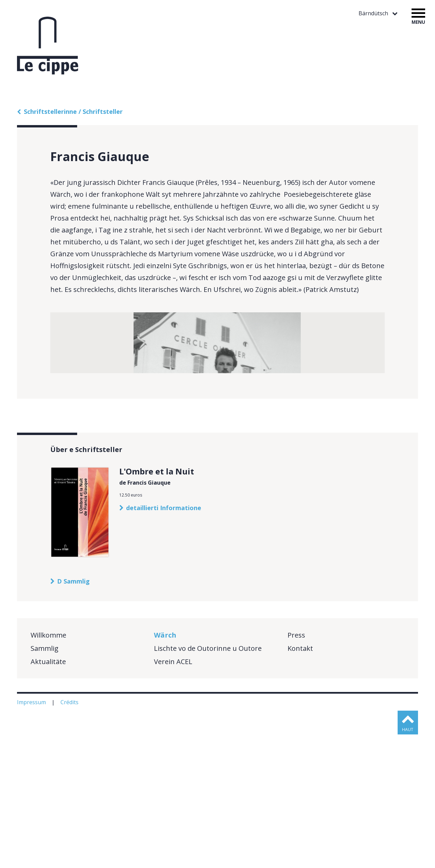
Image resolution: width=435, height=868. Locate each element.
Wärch (165, 769)
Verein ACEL (173, 795)
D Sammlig (73, 715)
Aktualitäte (48, 795)
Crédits (70, 836)
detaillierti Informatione (164, 641)
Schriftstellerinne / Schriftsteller (73, 111)
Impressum (32, 836)
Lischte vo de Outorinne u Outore (208, 782)
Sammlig (45, 782)
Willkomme (48, 769)
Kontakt (300, 782)
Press (296, 769)
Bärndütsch (374, 13)
